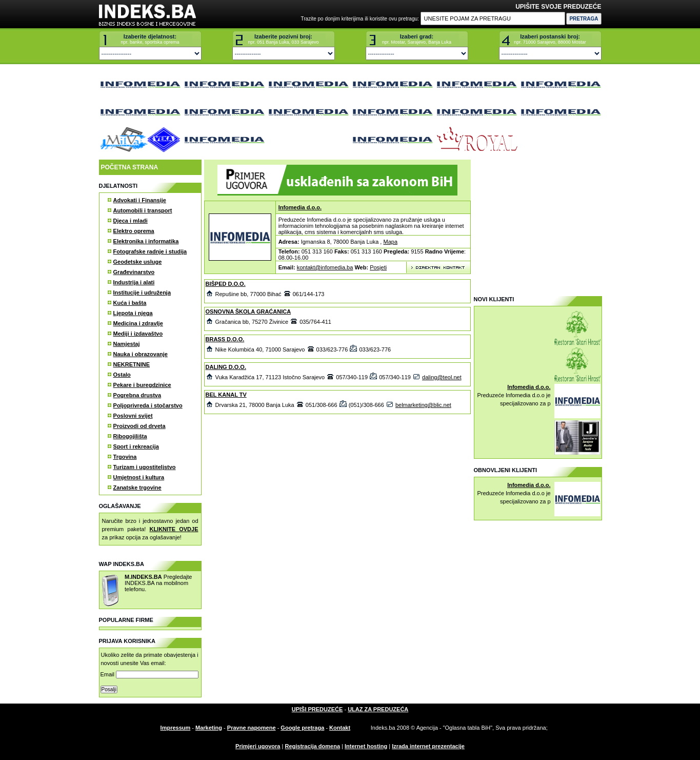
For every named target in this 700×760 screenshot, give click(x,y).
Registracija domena (312, 746)
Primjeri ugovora (258, 746)
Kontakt (340, 728)
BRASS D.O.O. (225, 339)
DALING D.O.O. (226, 367)
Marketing (209, 728)
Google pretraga (302, 728)
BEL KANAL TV (226, 395)
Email (150, 674)
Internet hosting (366, 746)
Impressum (176, 728)
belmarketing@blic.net (423, 405)
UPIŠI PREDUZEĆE (317, 709)
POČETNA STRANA (130, 167)
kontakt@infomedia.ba (325, 267)
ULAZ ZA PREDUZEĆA (378, 709)
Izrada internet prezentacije (428, 746)
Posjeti (378, 267)
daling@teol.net (442, 377)
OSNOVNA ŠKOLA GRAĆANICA (248, 311)
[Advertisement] (537, 224)
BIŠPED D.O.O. (226, 284)
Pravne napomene (252, 728)
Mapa (390, 242)
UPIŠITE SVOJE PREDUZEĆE (558, 7)
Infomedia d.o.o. (300, 207)
